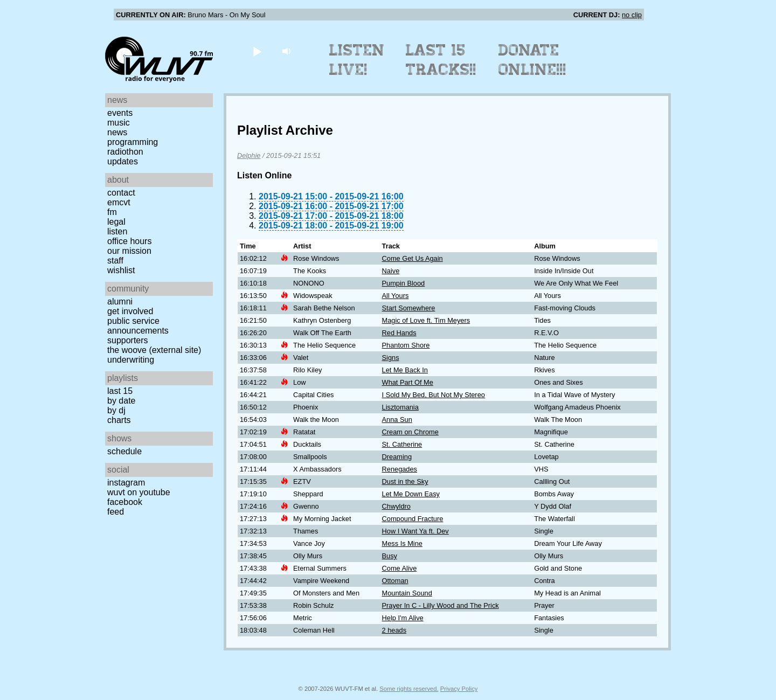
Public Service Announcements (138, 326)
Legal (116, 222)
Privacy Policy (459, 689)
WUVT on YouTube (139, 492)
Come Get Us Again (413, 258)
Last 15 (120, 391)
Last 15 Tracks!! (441, 60)
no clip (632, 15)
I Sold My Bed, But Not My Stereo (434, 395)
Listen (117, 231)
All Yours (396, 296)
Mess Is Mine (402, 543)
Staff (115, 261)
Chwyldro (396, 506)
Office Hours (129, 241)
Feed (116, 512)
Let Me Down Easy (411, 494)
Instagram (126, 483)
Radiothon (125, 152)
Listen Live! (357, 60)
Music (119, 123)
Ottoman (395, 581)
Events (120, 113)
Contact (121, 193)
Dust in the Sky (405, 481)
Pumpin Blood (404, 283)
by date (121, 401)
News (117, 132)
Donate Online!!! (532, 60)
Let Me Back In (405, 370)
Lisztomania (400, 407)
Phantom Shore (406, 345)
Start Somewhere (409, 308)
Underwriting (131, 360)
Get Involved (130, 311)
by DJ (116, 410)
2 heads (394, 630)
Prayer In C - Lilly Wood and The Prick (441, 605)
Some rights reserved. (409, 689)
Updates (123, 161)
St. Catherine (402, 444)
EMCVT (119, 202)
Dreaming (397, 457)
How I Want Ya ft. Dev (415, 531)
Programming (133, 142)
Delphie (249, 155)
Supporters (128, 340)
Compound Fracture (413, 519)
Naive (391, 271)
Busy (390, 556)
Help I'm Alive (403, 618)
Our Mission (129, 251)
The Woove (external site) (154, 350)
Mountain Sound (407, 593)
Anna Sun (397, 420)
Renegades (400, 469)
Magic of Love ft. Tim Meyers (426, 320)
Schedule (124, 451)
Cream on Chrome (410, 432)
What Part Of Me (408, 382)
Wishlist (121, 270)
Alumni (120, 302)
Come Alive (400, 568)
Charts (119, 420)
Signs (391, 358)
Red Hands (399, 333)
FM (112, 212)
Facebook (125, 502)
